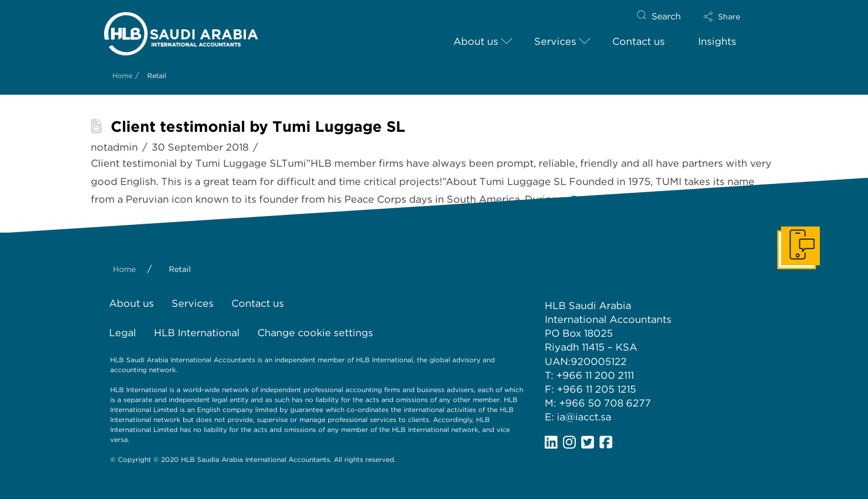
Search (666, 16)
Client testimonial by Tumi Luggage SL (258, 127)
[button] (731, 17)
